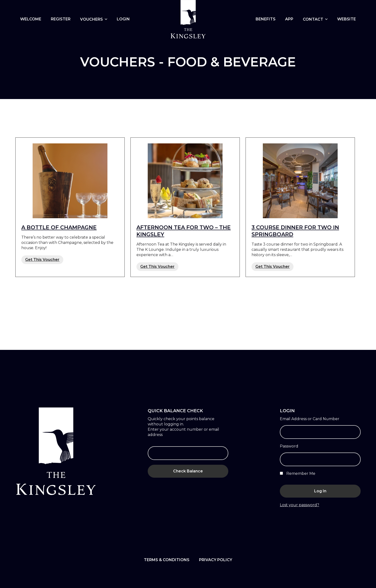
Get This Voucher (42, 260)
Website (347, 19)
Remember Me (298, 473)
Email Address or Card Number (310, 419)
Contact (313, 19)
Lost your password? (300, 505)
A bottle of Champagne (59, 227)
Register (61, 19)
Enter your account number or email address (183, 432)
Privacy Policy (216, 560)
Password (289, 446)
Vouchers (91, 19)
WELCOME (31, 19)
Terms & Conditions (167, 560)
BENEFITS (266, 19)
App (289, 19)
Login (123, 19)
